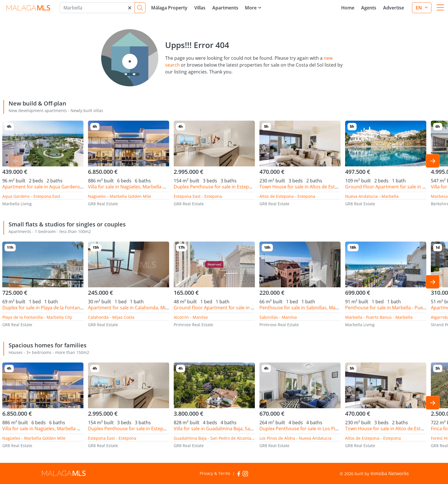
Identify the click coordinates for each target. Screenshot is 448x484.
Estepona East (47, 196)
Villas (200, 8)
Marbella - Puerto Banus (368, 317)
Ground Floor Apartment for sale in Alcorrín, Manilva (230, 308)
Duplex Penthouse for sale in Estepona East (221, 187)
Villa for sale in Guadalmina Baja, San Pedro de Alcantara (235, 429)
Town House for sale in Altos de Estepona (304, 187)
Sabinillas (269, 317)
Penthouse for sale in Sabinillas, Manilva (302, 308)
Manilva (200, 317)
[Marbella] (97, 8)
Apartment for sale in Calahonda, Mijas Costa (136, 308)
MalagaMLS (28, 8)
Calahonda (98, 317)
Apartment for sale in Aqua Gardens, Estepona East (58, 187)
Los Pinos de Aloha (277, 438)
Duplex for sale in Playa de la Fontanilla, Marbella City (59, 308)
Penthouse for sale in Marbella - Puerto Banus (395, 308)
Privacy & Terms (215, 473)
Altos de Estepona (277, 196)
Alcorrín (181, 317)
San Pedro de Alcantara (233, 438)
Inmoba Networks (390, 473)
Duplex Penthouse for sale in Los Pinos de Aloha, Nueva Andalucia (330, 429)
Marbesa (439, 196)
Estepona (213, 196)
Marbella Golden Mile (130, 196)
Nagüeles (97, 196)
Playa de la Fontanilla (23, 317)
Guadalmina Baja (190, 438)
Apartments (225, 8)
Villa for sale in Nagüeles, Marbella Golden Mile (138, 187)
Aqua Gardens (16, 196)
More (251, 8)
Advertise (394, 8)
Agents (369, 8)
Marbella (390, 196)
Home (348, 8)
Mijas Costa (123, 317)
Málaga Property (169, 8)
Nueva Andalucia (361, 196)
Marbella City (59, 317)
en (419, 8)
